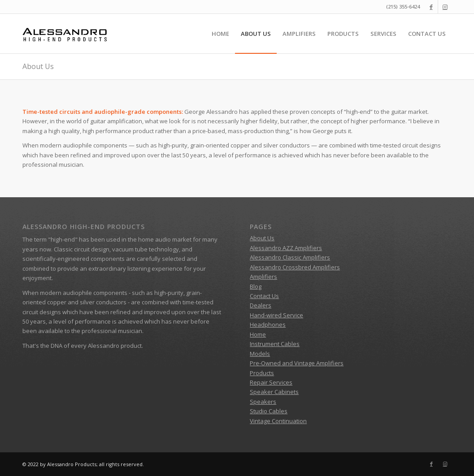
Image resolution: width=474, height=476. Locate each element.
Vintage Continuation (278, 421)
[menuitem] (220, 34)
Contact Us (264, 296)
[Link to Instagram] (445, 7)
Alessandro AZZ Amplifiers (286, 248)
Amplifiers (263, 277)
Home (258, 334)
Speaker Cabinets (274, 392)
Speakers (263, 402)
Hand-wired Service (276, 315)
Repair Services (271, 382)
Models (260, 354)
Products (262, 373)
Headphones (268, 325)
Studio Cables (269, 411)
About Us (38, 66)
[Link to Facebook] (431, 7)
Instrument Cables (275, 344)
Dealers (261, 305)
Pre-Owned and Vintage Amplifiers (297, 363)
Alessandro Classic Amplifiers (290, 257)
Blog (256, 286)
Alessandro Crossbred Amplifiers (295, 267)
